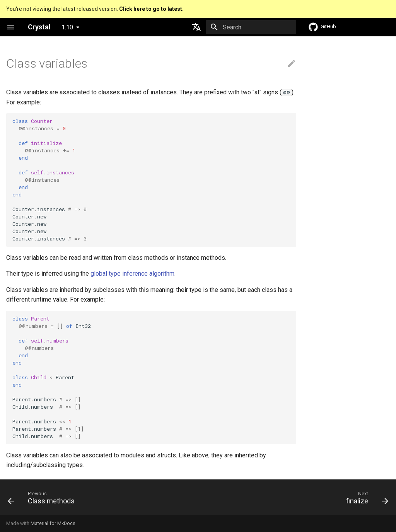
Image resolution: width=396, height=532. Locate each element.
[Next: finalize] (365, 500)
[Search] (251, 27)
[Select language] (196, 27)
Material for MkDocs (53, 523)
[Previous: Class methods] (43, 500)
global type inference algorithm (132, 274)
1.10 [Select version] (67, 27)
